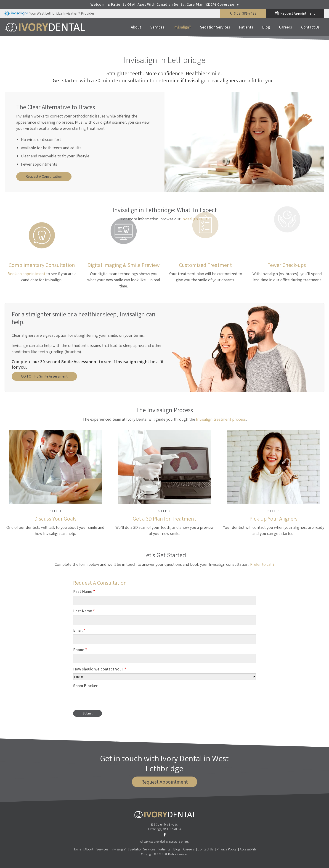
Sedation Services (215, 27)
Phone (80, 650)
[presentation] (108, 699)
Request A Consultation (44, 176)
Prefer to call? (262, 564)
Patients (246, 27)
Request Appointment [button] (297, 13)
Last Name (84, 611)
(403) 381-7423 (245, 13)
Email (79, 630)
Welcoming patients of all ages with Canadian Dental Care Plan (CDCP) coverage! (163, 4)
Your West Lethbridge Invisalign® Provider (49, 13)
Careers (285, 27)
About (136, 27)
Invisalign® (182, 27)
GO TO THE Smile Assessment (44, 376)
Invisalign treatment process (221, 419)
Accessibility (248, 849)
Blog (266, 27)
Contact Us (310, 27)
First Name (84, 591)
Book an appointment (26, 274)
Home (77, 849)
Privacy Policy (227, 849)
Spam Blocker (85, 686)
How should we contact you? (100, 669)
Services (157, 27)
